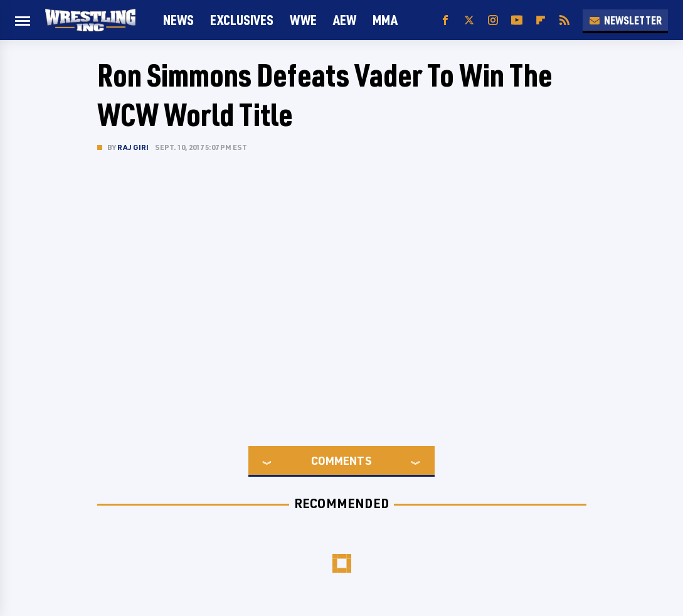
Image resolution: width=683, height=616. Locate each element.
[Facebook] (445, 20)
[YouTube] (517, 20)
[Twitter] (469, 20)
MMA (385, 20)
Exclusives (242, 20)
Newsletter (625, 20)
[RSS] (564, 20)
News (178, 20)
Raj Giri (133, 147)
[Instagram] (493, 20)
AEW (345, 20)
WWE (303, 20)
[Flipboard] (541, 20)
